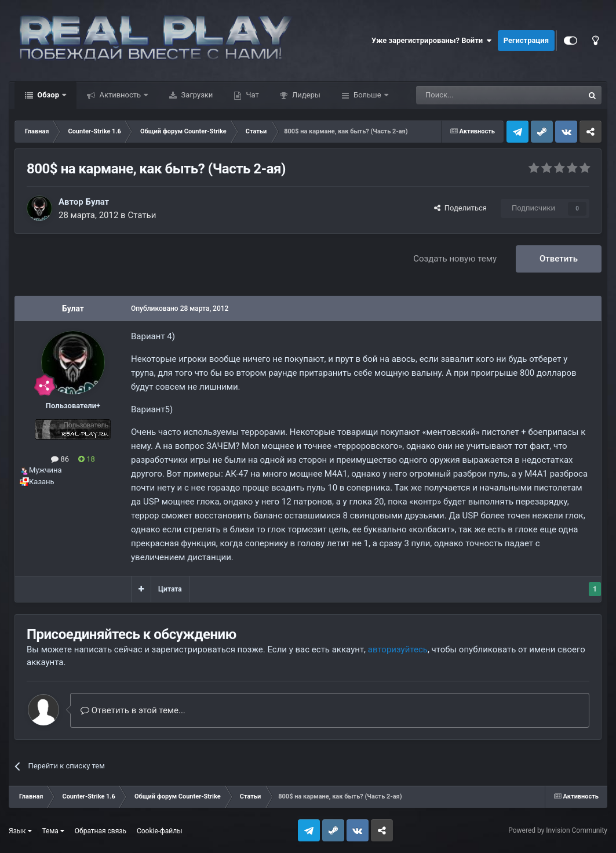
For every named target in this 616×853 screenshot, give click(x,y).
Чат (251, 95)
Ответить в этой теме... (133, 710)
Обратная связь (101, 831)
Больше (367, 95)
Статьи (142, 215)
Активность (120, 95)
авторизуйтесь (398, 649)
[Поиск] (473, 95)
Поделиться (460, 208)
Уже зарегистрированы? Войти (432, 41)
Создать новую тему (455, 259)
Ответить (559, 259)
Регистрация (526, 40)
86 (60, 459)
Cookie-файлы (160, 831)
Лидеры (305, 95)
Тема (53, 831)
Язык (20, 831)
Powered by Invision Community (558, 830)
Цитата (170, 589)
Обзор (48, 95)
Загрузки (196, 95)
